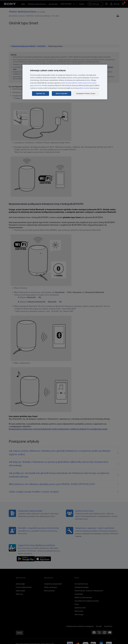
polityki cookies (84, 88)
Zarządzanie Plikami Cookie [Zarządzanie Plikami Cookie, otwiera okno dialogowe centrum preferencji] (86, 94)
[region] (65, 82)
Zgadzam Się (40, 94)
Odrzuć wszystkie (62, 94)
